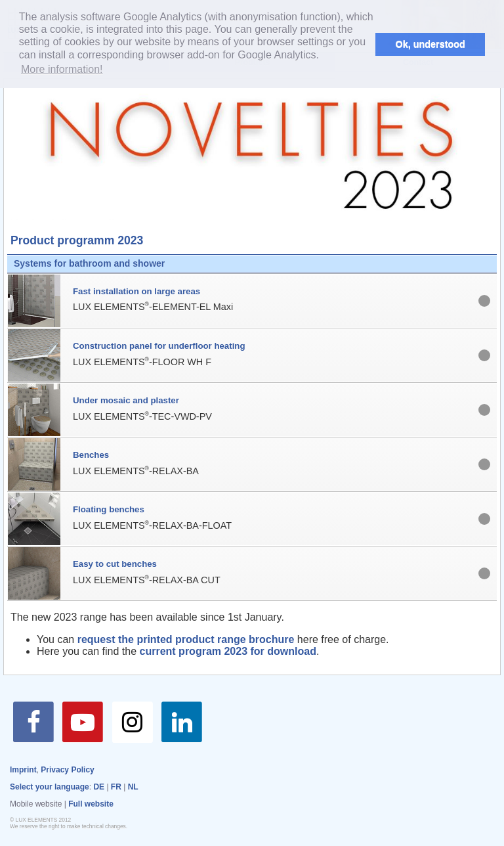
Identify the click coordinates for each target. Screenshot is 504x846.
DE (99, 787)
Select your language (50, 787)
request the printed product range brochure (184, 639)
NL (133, 787)
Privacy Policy (67, 770)
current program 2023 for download (228, 651)
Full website (91, 804)
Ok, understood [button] (430, 44)
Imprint (23, 770)
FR (116, 787)
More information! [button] (62, 69)
